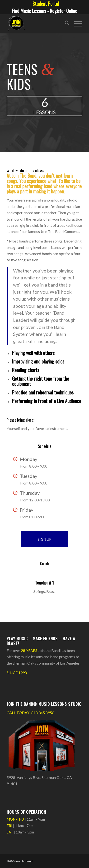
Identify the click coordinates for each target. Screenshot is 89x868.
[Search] (65, 24)
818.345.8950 (43, 713)
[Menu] (76, 24)
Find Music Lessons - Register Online (45, 11)
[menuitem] (46, 4)
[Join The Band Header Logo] (37, 24)
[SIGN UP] (45, 539)
